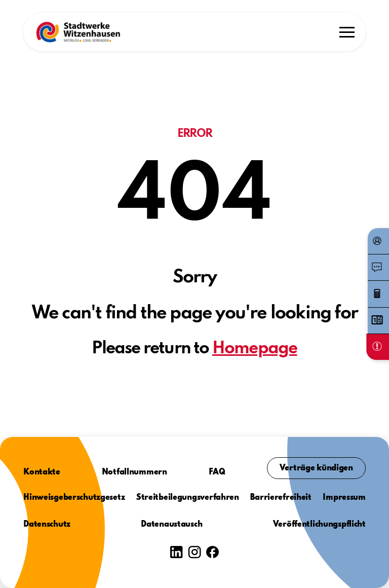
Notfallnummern (134, 472)
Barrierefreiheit (281, 498)
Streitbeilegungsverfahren (188, 498)
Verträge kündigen (316, 468)
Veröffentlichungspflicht (319, 525)
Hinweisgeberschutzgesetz (74, 498)
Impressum (344, 498)
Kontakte (42, 472)
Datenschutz (47, 525)
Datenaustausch (171, 525)
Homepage (255, 349)
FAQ (217, 472)
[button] (78, 32)
